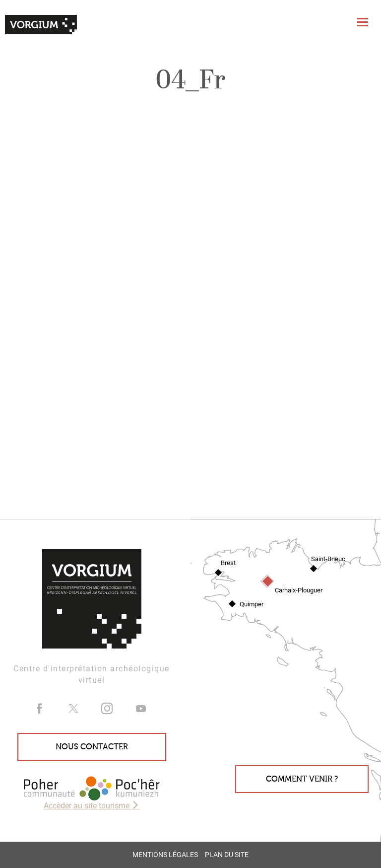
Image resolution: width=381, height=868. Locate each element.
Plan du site (227, 855)
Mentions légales (165, 855)
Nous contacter (92, 747)
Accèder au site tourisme (92, 806)
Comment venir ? (302, 779)
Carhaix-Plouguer (299, 590)
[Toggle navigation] (364, 22)
